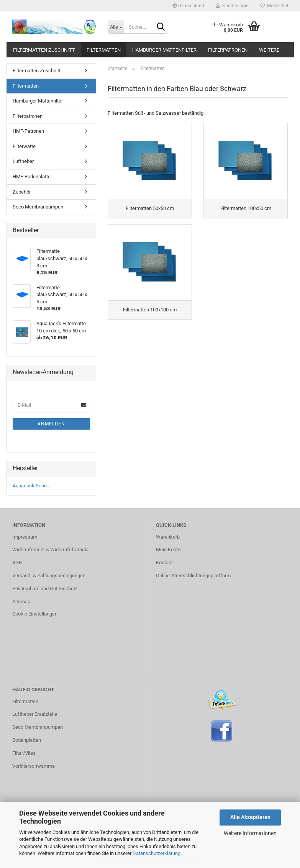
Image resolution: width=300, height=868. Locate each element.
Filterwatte (24, 146)
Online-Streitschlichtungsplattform (193, 576)
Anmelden (51, 424)
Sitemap (21, 602)
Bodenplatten (27, 740)
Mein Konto (168, 550)
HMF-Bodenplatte (32, 177)
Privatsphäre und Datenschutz (45, 589)
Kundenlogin (232, 6)
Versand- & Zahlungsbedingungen (49, 576)
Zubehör (22, 192)
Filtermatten (104, 50)
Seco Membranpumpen (38, 207)
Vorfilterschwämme (34, 766)
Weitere (269, 50)
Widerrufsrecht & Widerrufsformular (51, 550)
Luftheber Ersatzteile (35, 714)
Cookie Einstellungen (35, 614)
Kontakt (164, 563)
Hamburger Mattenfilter (164, 50)
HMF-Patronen (28, 131)
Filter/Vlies (24, 753)
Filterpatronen (228, 50)
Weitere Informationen (250, 833)
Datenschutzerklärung (157, 853)
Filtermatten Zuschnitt (44, 50)
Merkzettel (274, 6)
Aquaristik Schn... (31, 486)
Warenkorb (168, 537)
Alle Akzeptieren (250, 817)
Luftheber (23, 161)
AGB (17, 563)
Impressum (25, 537)
